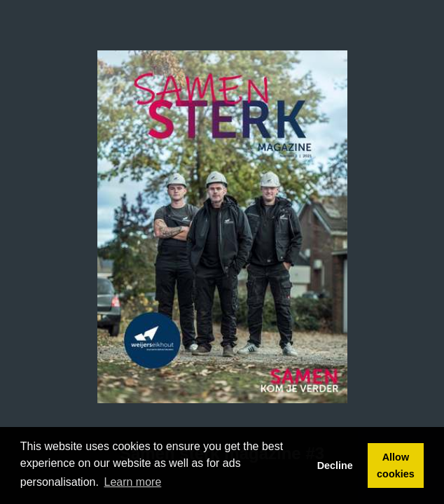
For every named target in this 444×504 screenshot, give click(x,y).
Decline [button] (335, 465)
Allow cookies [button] (396, 465)
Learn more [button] (133, 482)
